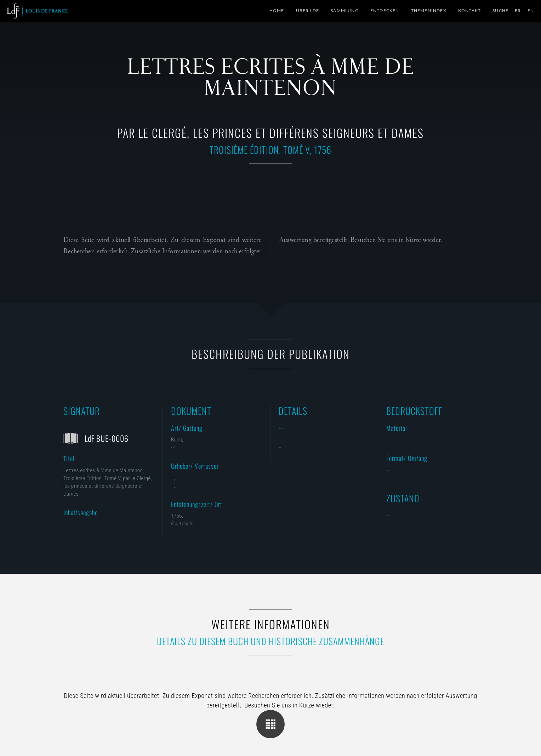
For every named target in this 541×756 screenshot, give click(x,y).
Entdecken (385, 10)
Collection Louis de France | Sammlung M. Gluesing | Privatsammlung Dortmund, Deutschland (37, 11)
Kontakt (469, 10)
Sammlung (345, 10)
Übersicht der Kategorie (270, 724)
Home (277, 10)
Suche (500, 10)
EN (531, 10)
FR (518, 10)
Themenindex (429, 10)
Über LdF (308, 10)
